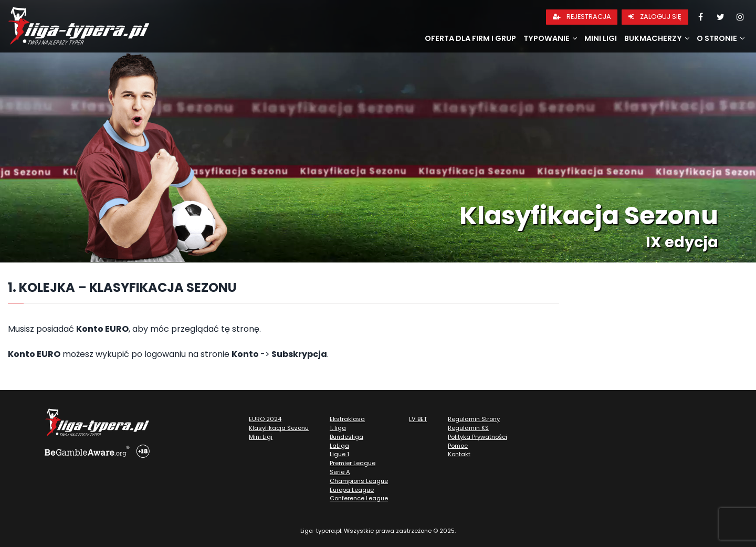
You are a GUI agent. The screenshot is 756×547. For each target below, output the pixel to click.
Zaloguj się (655, 17)
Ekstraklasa (347, 419)
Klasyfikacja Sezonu (279, 428)
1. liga (338, 428)
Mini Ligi (601, 38)
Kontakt (459, 454)
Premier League (353, 463)
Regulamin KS (468, 428)
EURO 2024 (265, 419)
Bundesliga (346, 437)
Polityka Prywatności (477, 437)
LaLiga (339, 446)
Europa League (352, 490)
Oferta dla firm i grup (470, 38)
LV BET (418, 419)
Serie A (340, 472)
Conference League (359, 498)
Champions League (359, 481)
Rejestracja (582, 17)
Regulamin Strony (474, 419)
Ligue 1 (339, 454)
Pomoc (458, 446)
